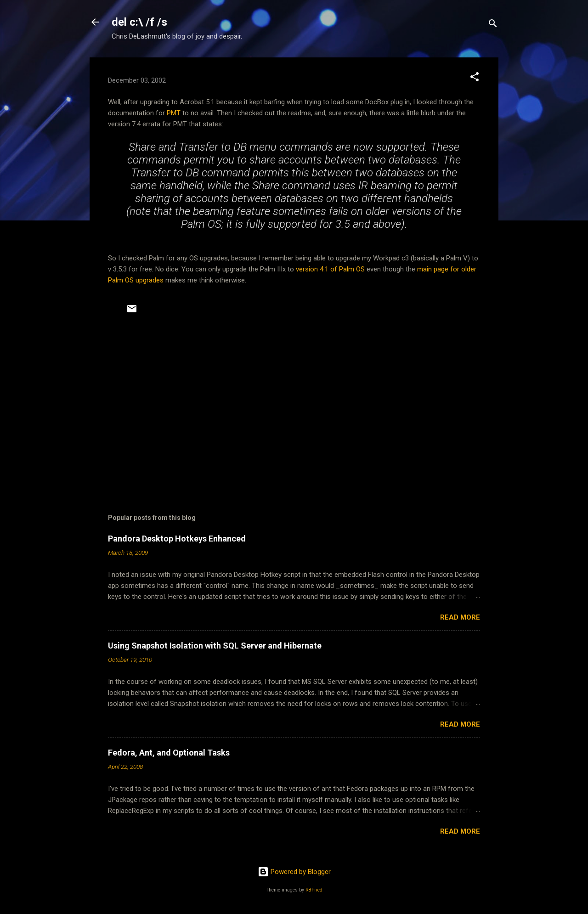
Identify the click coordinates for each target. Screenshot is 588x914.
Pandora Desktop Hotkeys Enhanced (177, 539)
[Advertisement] (294, 411)
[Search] (493, 25)
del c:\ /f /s (139, 22)
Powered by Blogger (294, 872)
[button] (475, 78)
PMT (174, 113)
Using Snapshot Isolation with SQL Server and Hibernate (215, 646)
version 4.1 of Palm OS (330, 269)
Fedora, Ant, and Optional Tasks (169, 753)
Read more (460, 617)
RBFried (314, 890)
